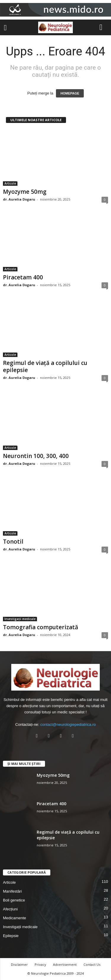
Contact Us (92, 964)
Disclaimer (19, 964)
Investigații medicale (20, 619)
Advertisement (65, 964)
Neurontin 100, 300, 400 (36, 456)
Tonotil (13, 542)
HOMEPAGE (70, 93)
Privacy (40, 964)
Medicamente (15, 918)
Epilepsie (11, 936)
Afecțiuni (10, 909)
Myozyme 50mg (25, 192)
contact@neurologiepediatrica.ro (68, 724)
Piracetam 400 (23, 277)
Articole (10, 183)
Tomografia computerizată (41, 627)
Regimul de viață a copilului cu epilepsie (45, 366)
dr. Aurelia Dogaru (19, 199)
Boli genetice (14, 900)
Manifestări (12, 891)
